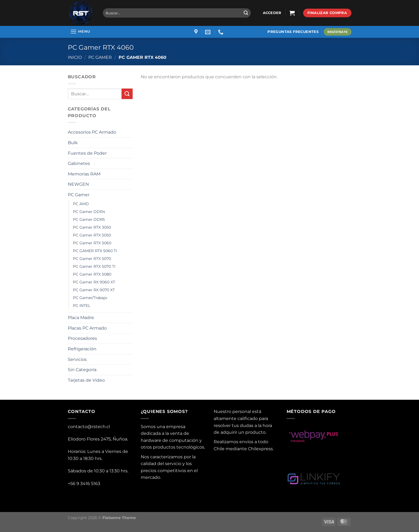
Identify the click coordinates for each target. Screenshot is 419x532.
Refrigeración (82, 349)
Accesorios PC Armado (92, 132)
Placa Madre (81, 318)
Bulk (73, 143)
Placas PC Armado (87, 328)
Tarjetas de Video (86, 380)
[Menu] (80, 31)
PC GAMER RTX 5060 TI (95, 251)
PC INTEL (82, 306)
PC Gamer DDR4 (89, 212)
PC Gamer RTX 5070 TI (94, 266)
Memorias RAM (84, 174)
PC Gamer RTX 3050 (92, 227)
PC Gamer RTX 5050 (92, 235)
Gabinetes (79, 163)
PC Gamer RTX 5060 (92, 243)
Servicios (77, 359)
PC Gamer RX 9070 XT (94, 290)
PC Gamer (100, 57)
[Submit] (246, 13)
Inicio (75, 57)
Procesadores (82, 338)
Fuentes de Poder (87, 153)
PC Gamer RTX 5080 (92, 274)
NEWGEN (78, 184)
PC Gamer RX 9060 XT (94, 282)
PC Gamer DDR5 (89, 219)
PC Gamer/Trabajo (90, 298)
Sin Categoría (82, 370)
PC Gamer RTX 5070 (92, 259)
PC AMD (81, 204)
